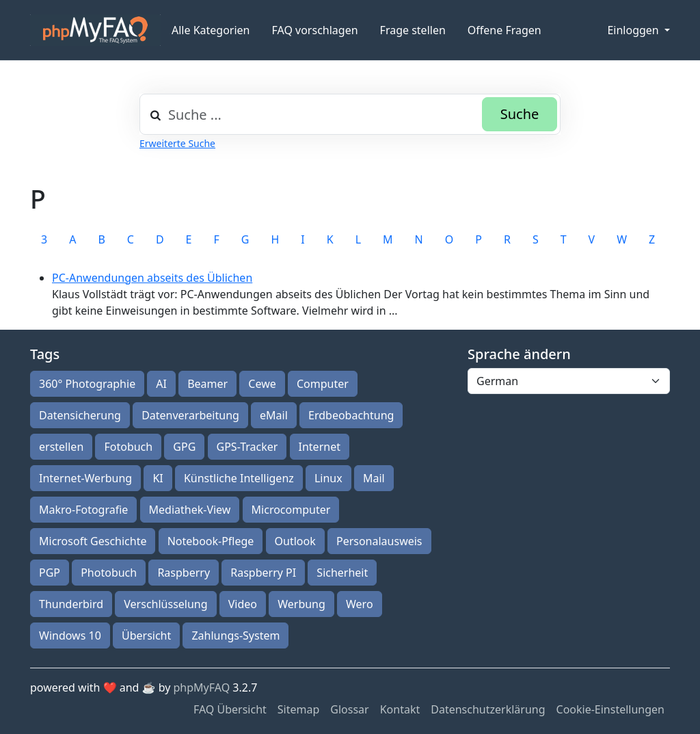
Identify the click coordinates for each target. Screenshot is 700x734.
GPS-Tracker (247, 447)
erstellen (61, 447)
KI (158, 478)
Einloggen (634, 30)
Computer (323, 384)
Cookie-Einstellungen (610, 709)
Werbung (301, 604)
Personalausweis (379, 541)
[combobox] (350, 114)
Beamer (207, 384)
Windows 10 (70, 635)
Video (243, 604)
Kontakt (400, 709)
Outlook (295, 541)
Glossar (349, 709)
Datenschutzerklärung (488, 709)
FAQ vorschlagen (315, 30)
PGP (50, 573)
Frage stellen (413, 30)
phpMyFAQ (202, 687)
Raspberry (184, 573)
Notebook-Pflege (211, 541)
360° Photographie (87, 384)
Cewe (262, 384)
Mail (374, 478)
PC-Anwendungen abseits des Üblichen (152, 278)
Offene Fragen (504, 30)
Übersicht (146, 635)
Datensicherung (80, 415)
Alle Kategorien (211, 30)
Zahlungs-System (235, 635)
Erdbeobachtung (351, 415)
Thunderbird (71, 604)
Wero (360, 604)
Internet (320, 447)
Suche (520, 114)
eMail (274, 415)
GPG (184, 447)
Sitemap (299, 709)
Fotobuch (128, 447)
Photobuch (109, 573)
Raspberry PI (263, 573)
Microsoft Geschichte (93, 541)
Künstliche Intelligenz (239, 478)
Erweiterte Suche (177, 143)
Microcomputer (291, 510)
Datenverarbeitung (190, 415)
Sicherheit (342, 573)
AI (161, 384)
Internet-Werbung (85, 478)
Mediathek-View (190, 510)
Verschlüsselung (165, 604)
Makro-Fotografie (83, 510)
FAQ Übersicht (230, 709)
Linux (328, 478)
